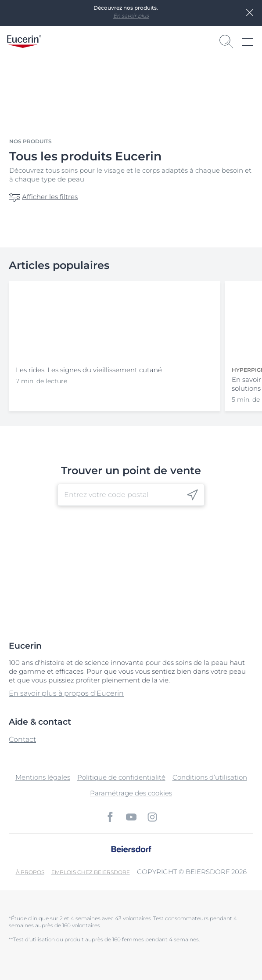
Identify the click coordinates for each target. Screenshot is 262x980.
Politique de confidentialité (121, 777)
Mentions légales (43, 777)
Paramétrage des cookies (131, 793)
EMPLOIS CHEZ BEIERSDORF (91, 872)
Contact (22, 739)
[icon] (192, 495)
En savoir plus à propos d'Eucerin (66, 693)
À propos (30, 872)
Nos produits (31, 141)
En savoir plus (131, 16)
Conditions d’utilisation (210, 777)
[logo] (24, 42)
